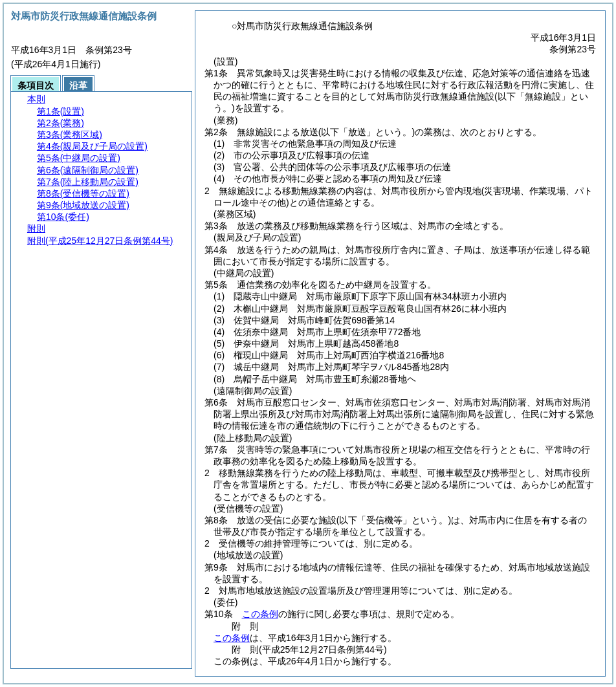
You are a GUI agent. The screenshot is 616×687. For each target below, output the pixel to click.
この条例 (260, 614)
